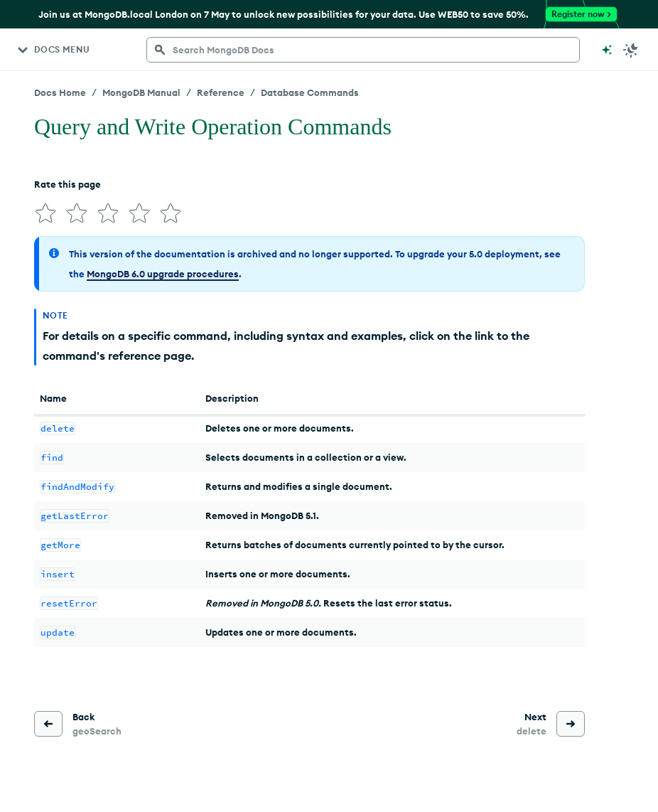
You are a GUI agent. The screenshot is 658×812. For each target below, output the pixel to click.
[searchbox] (363, 50)
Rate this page (68, 184)
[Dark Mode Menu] (631, 50)
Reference (221, 92)
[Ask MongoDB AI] (607, 50)
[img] (45, 213)
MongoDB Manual (141, 92)
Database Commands (310, 92)
